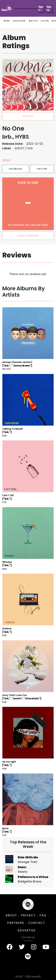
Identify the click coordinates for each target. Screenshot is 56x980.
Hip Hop (6, 369)
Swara (23, 872)
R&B (4, 436)
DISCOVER (19, 21)
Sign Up (49, 8)
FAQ (43, 915)
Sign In (41, 8)
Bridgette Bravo (30, 881)
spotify (28, 116)
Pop (4, 502)
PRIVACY (28, 915)
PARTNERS (16, 923)
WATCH (33, 21)
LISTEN (45, 21)
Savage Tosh (28, 862)
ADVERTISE (27, 930)
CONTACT (37, 923)
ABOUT (11, 915)
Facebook (16, 169)
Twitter (42, 169)
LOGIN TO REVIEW (28, 236)
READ (7, 21)
